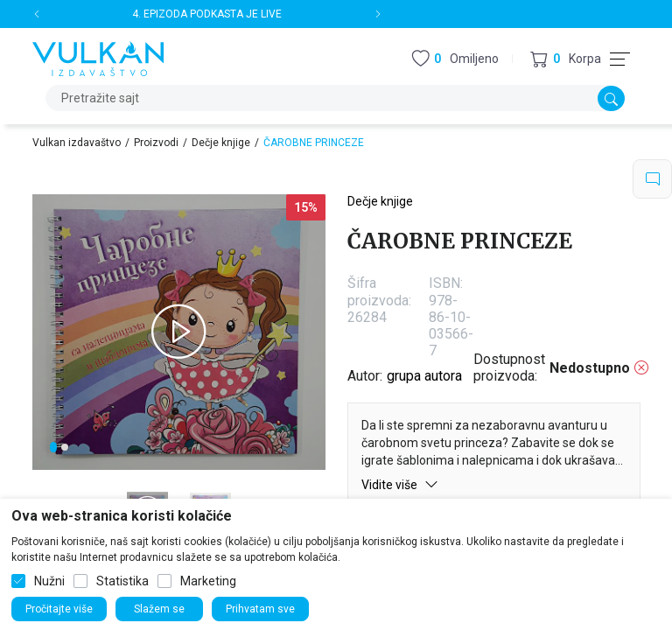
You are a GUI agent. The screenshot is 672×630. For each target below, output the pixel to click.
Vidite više (400, 484)
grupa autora (424, 376)
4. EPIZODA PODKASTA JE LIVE (207, 14)
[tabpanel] (179, 332)
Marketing (208, 581)
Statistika (122, 581)
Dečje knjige (221, 143)
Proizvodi (156, 143)
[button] (566, 59)
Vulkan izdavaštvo (77, 143)
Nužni (49, 581)
